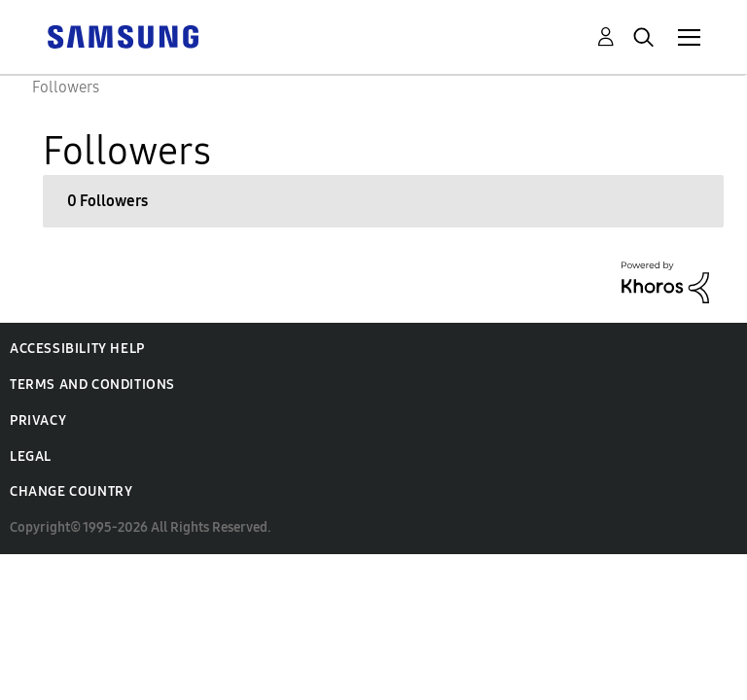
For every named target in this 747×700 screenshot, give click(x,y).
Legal (31, 456)
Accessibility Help (77, 349)
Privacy (38, 420)
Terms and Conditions (92, 385)
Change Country (71, 491)
